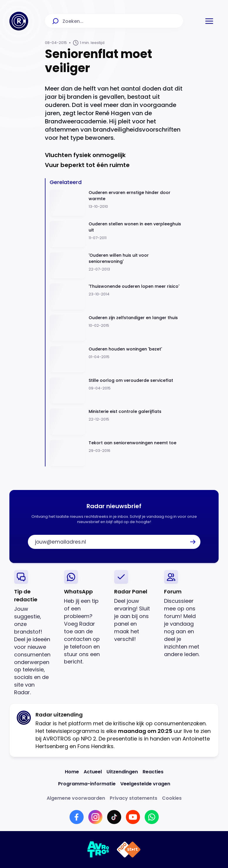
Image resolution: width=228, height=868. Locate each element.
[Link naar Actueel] (93, 772)
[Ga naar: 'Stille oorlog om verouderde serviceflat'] (116, 391)
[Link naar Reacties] (153, 772)
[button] (209, 21)
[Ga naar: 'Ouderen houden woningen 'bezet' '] (116, 359)
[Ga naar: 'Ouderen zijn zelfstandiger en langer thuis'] (116, 328)
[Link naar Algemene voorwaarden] (76, 798)
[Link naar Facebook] (77, 817)
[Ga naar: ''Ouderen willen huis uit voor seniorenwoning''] (116, 266)
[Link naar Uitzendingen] (122, 772)
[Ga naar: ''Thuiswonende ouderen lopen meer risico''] (116, 297)
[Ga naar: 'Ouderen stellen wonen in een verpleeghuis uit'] (116, 234)
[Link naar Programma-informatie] (87, 784)
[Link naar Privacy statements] (134, 798)
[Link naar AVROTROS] (98, 850)
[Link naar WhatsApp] (152, 817)
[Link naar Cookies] (172, 798)
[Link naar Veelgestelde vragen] (145, 784)
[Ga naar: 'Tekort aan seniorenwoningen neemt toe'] (116, 453)
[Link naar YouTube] (133, 817)
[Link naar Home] (72, 772)
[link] (34, 633)
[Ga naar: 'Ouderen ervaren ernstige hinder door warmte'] (116, 203)
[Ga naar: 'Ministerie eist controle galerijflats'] (116, 422)
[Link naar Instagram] (95, 817)
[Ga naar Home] (19, 21)
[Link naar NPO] (129, 850)
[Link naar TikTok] (114, 817)
